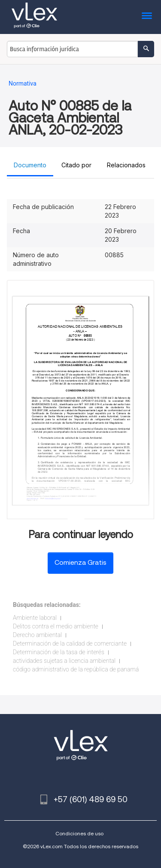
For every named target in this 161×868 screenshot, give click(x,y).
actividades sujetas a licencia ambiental (64, 661)
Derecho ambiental (37, 635)
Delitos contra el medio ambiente (56, 626)
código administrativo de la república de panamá (76, 669)
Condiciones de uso (79, 833)
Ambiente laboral (35, 618)
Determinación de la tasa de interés (59, 652)
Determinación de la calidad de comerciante (70, 643)
